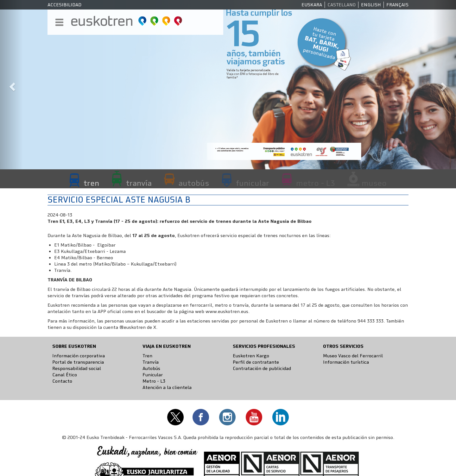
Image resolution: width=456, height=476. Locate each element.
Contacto (62, 381)
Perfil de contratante (256, 362)
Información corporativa (79, 356)
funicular (253, 183)
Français (397, 5)
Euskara (312, 5)
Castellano (342, 5)
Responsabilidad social (77, 368)
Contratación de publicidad (262, 368)
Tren (147, 356)
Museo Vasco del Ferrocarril (353, 356)
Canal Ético (65, 375)
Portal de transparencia (78, 362)
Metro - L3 (154, 381)
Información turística (346, 362)
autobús (194, 183)
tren (91, 183)
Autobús (151, 368)
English (371, 5)
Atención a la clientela (167, 387)
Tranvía (151, 362)
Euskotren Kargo (251, 356)
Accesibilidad (64, 5)
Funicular (153, 375)
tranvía (139, 183)
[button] (11, 85)
